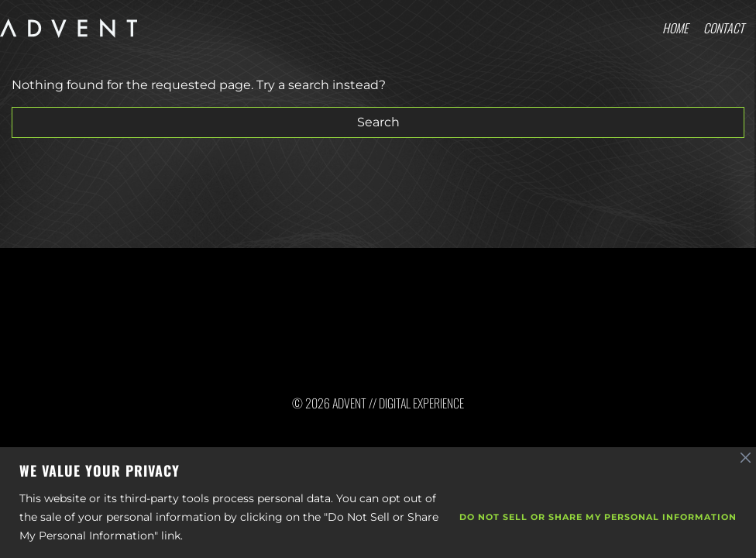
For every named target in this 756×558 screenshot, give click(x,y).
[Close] (746, 458)
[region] (378, 503)
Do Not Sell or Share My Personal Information (598, 517)
